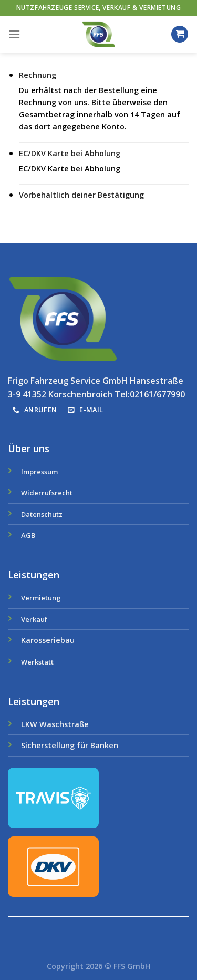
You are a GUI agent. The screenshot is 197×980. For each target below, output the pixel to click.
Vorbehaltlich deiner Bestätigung (81, 195)
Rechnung (38, 75)
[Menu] (14, 34)
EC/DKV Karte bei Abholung (70, 153)
